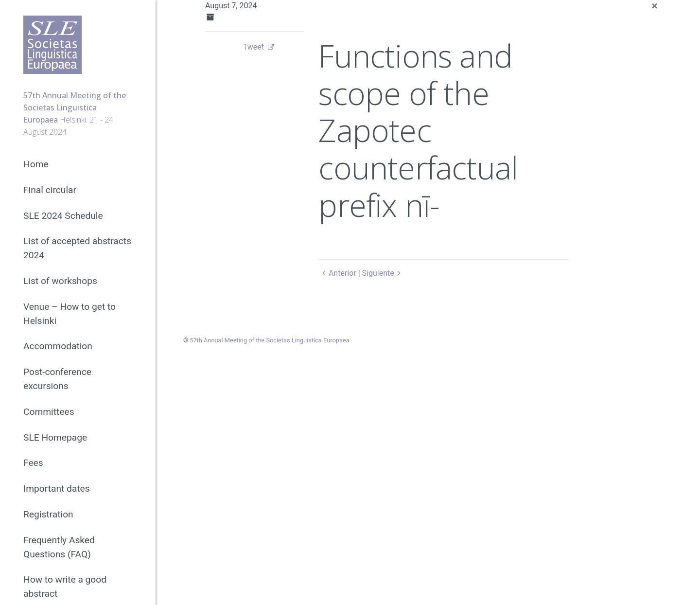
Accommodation (58, 346)
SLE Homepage (55, 437)
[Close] (655, 6)
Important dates (57, 489)
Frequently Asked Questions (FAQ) (59, 547)
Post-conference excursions (57, 379)
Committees (49, 412)
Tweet (254, 47)
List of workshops (60, 281)
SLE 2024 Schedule (63, 216)
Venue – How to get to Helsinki (70, 314)
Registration (48, 514)
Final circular (50, 190)
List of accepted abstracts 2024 (77, 248)
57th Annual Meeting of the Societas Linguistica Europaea (269, 340)
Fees (33, 463)
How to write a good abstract (65, 587)
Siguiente (383, 273)
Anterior (337, 273)
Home (36, 164)
